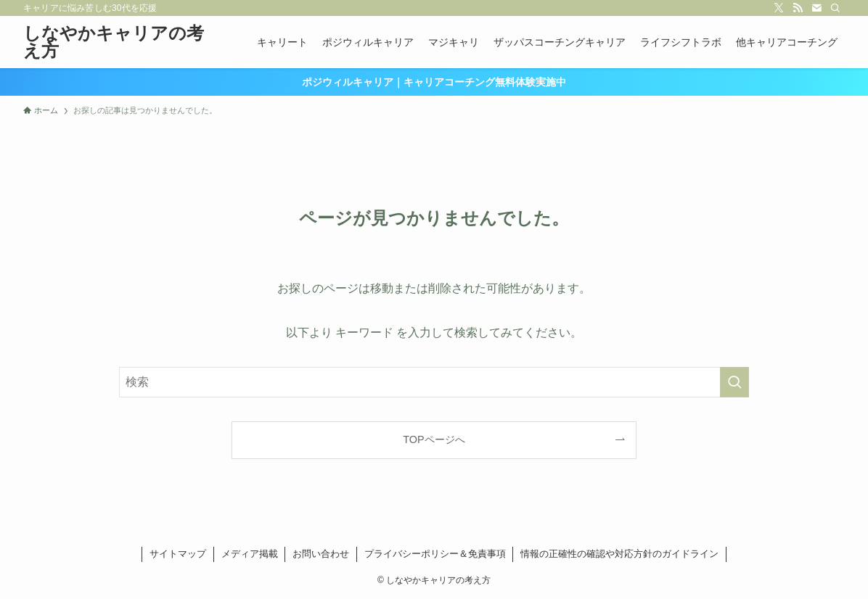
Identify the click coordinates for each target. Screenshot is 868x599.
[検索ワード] (434, 382)
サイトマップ (178, 554)
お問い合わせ (321, 554)
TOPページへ (434, 439)
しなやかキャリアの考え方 (114, 42)
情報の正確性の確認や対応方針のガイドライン (619, 554)
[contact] (816, 8)
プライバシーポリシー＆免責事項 (435, 554)
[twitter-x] (779, 8)
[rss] (798, 8)
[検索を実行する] (734, 382)
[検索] (835, 8)
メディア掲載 (250, 554)
